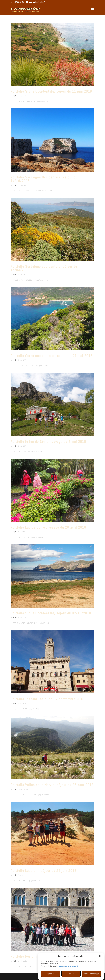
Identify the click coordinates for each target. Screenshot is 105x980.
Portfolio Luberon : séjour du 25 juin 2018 (43, 871)
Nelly (15, 96)
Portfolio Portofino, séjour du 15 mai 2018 (44, 956)
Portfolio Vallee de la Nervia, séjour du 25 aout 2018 (52, 785)
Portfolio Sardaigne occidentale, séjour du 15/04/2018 (44, 268)
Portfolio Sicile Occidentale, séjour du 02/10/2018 (51, 613)
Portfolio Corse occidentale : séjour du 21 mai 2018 (51, 356)
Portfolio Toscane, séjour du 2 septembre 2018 (47, 699)
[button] (100, 964)
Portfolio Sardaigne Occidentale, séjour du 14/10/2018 (44, 179)
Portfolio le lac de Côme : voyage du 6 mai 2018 (48, 442)
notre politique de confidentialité (68, 974)
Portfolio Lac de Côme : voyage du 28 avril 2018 (48, 527)
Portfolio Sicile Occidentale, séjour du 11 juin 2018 (51, 91)
